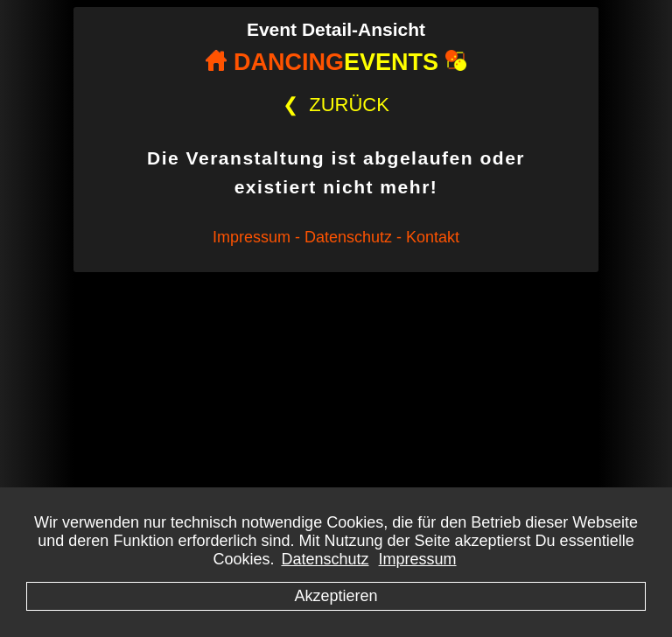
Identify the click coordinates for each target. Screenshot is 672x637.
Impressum (418, 559)
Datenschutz (325, 559)
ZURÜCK (336, 105)
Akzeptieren (336, 596)
